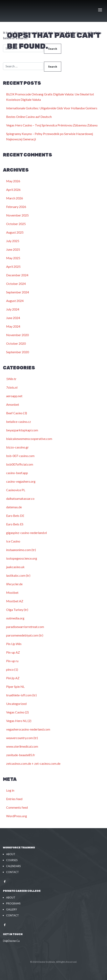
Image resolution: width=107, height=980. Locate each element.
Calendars (13, 866)
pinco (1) (12, 669)
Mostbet (12, 592)
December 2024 (17, 275)
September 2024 (18, 292)
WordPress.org (17, 816)
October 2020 (16, 343)
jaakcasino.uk (15, 567)
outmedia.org (15, 618)
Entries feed (14, 799)
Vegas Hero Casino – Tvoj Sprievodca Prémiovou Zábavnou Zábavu (52, 125)
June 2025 (13, 249)
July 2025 (13, 241)
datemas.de (14, 507)
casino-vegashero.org (21, 481)
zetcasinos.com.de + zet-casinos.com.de (33, 763)
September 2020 (18, 352)
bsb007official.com (20, 464)
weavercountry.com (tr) (22, 738)
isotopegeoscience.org (22, 558)
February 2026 (16, 207)
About (11, 854)
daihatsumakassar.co (20, 498)
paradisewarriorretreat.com (25, 627)
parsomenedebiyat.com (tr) (25, 635)
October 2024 (16, 284)
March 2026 (15, 198)
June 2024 (13, 318)
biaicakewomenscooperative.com (29, 439)
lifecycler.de (14, 584)
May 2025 (13, 258)
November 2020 (17, 335)
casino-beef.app (17, 473)
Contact (12, 872)
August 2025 (15, 232)
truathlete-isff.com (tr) (21, 695)
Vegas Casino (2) (17, 712)
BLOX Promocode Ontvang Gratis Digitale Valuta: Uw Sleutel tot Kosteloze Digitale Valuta (50, 97)
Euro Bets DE (15, 516)
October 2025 (16, 224)
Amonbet (13, 404)
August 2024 (15, 301)
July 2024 (13, 309)
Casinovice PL (16, 490)
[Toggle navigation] (100, 10)
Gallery (11, 909)
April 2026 (13, 190)
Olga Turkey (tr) (17, 610)
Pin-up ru (12, 661)
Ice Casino (13, 541)
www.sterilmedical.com (22, 746)
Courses (12, 860)
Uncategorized (16, 704)
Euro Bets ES (15, 524)
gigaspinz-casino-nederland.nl (26, 533)
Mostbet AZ (15, 601)
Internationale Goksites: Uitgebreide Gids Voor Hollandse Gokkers (52, 108)
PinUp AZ (13, 678)
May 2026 (13, 181)
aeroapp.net (14, 396)
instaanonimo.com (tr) (21, 550)
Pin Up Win (14, 644)
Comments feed (17, 807)
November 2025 (17, 215)
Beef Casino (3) (17, 413)
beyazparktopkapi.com (22, 430)
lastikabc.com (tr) (18, 575)
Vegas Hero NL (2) (19, 721)
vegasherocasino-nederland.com (28, 729)
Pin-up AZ (13, 652)
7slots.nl (12, 387)
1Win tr (11, 379)
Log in (10, 790)
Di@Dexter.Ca (11, 941)
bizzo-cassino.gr (17, 447)
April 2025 (13, 266)
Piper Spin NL (15, 686)
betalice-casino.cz (19, 422)
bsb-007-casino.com (20, 456)
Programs (13, 903)
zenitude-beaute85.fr (21, 755)
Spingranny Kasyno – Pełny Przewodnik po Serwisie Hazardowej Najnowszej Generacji (50, 136)
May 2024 (13, 326)
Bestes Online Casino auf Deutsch (29, 117)
